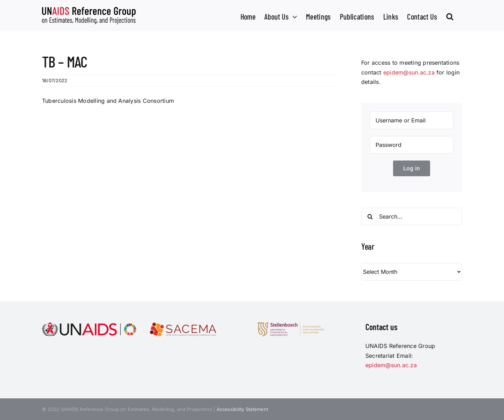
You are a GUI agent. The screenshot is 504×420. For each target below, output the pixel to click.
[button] (450, 16)
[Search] (370, 216)
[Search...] (412, 216)
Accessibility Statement (243, 409)
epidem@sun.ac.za (409, 72)
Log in (412, 168)
